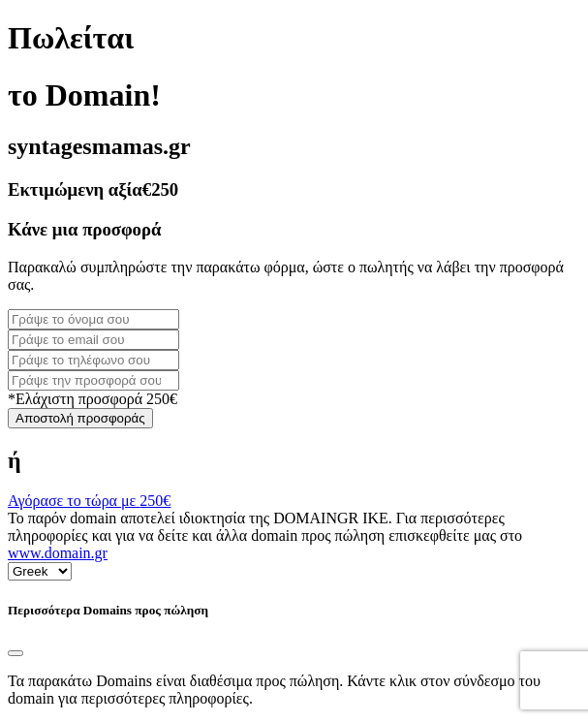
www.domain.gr (58, 553)
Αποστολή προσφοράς (80, 418)
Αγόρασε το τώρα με (89, 501)
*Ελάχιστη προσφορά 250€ (93, 399)
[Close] (15, 653)
